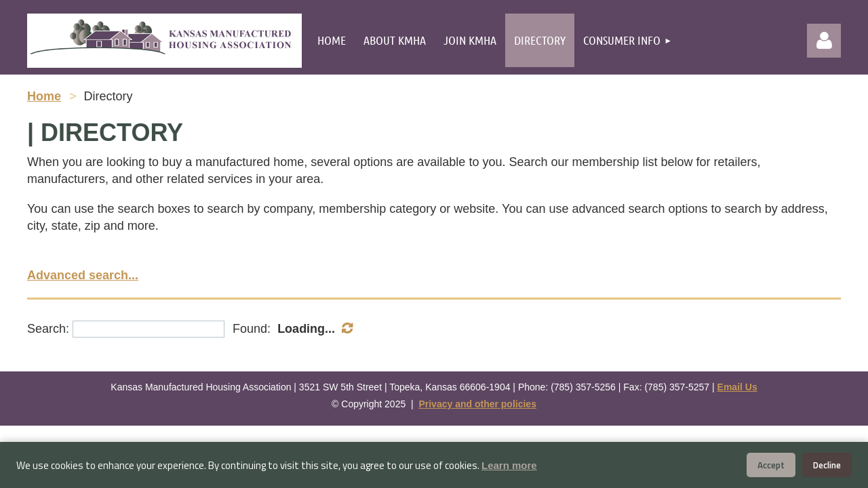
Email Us (737, 387)
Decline (827, 465)
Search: (48, 329)
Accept (771, 465)
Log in (824, 41)
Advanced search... (83, 275)
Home (44, 96)
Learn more (509, 465)
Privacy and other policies (477, 404)
